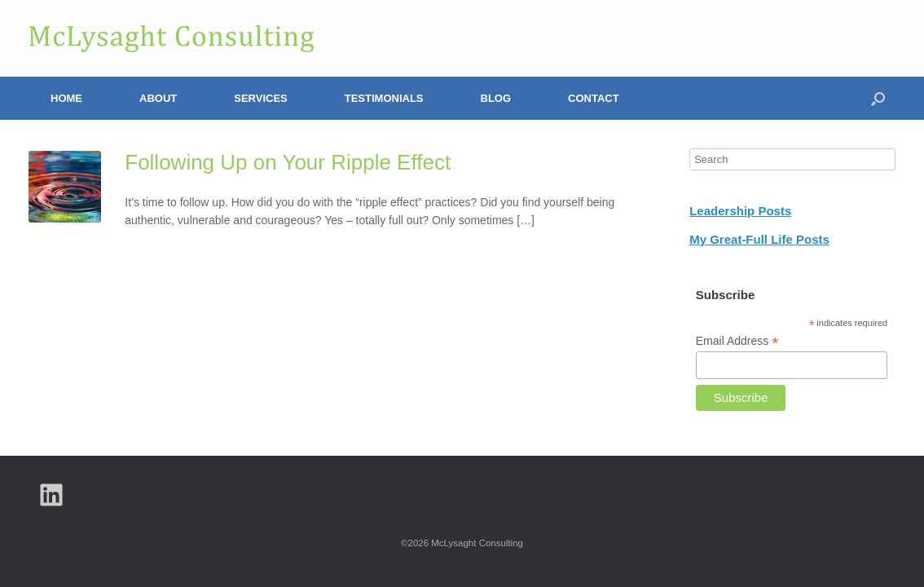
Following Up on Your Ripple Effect (288, 162)
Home (66, 98)
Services (261, 98)
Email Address (737, 341)
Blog (496, 98)
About (158, 98)
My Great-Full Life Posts (759, 239)
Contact (594, 98)
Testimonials (384, 98)
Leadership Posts (740, 211)
